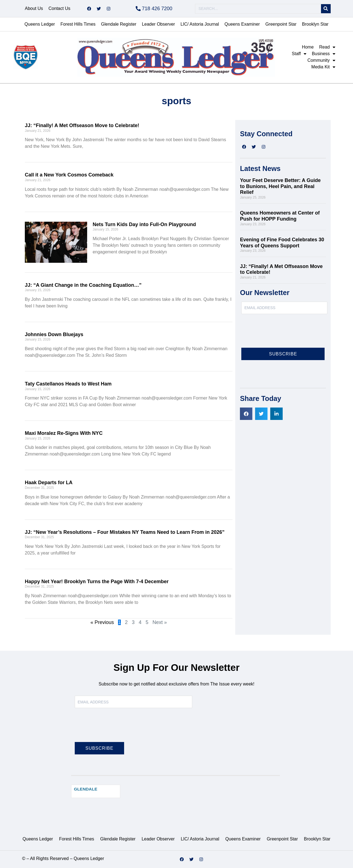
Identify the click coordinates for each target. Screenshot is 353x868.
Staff (299, 54)
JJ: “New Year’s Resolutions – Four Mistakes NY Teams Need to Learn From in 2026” (125, 532)
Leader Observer (158, 24)
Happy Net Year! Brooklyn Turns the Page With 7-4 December (97, 582)
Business (324, 54)
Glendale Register (119, 24)
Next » (160, 622)
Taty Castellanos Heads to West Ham (68, 384)
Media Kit (323, 67)
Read (327, 47)
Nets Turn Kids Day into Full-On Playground (144, 224)
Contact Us (59, 8)
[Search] (326, 9)
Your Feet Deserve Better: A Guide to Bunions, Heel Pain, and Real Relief (280, 186)
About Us (34, 8)
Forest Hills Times (78, 24)
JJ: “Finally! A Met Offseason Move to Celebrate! (82, 125)
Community (321, 60)
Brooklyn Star (315, 24)
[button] (246, 414)
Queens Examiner (242, 24)
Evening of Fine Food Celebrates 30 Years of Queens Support (282, 243)
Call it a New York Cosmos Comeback (69, 175)
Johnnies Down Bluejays (54, 334)
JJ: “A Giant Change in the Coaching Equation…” (83, 285)
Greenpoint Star (281, 24)
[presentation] (283, 334)
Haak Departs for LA (49, 483)
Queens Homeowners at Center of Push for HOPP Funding (280, 216)
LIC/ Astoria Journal (200, 24)
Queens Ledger (40, 24)
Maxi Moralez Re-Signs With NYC (64, 433)
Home (308, 47)
